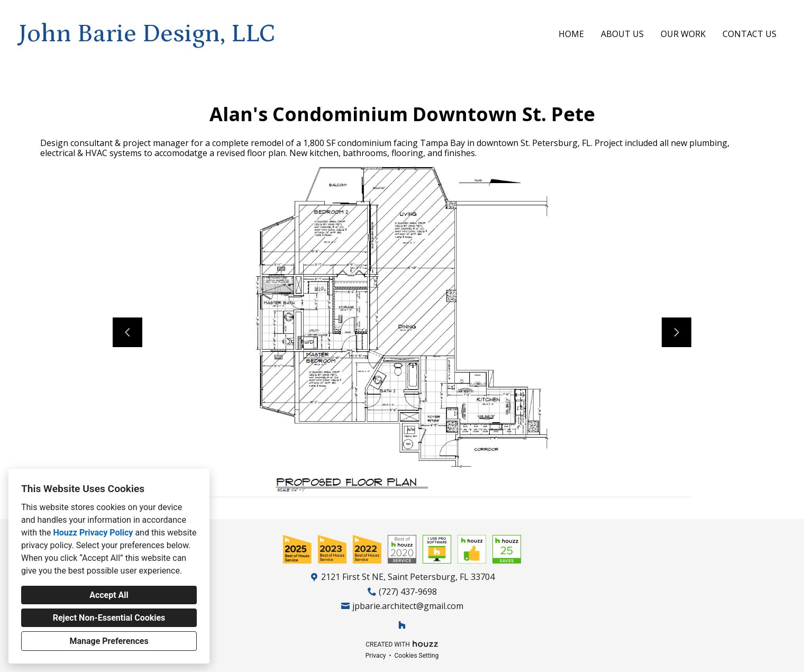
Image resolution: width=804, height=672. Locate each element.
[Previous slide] (127, 332)
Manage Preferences (109, 641)
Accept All (109, 595)
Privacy (376, 656)
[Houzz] (402, 625)
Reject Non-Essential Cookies (109, 618)
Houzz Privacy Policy (93, 533)
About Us (622, 34)
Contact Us (750, 34)
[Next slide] (677, 332)
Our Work (683, 34)
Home (571, 34)
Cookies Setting (417, 656)
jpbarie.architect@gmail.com (408, 606)
